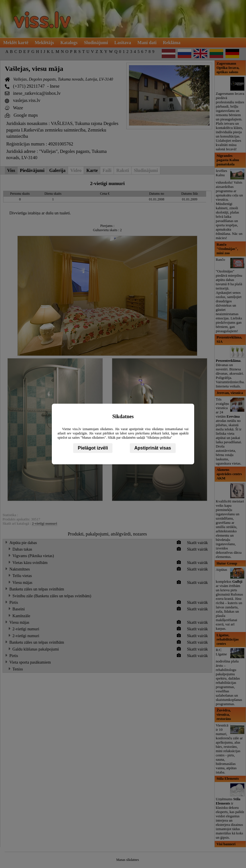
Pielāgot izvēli (93, 448)
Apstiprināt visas (153, 448)
